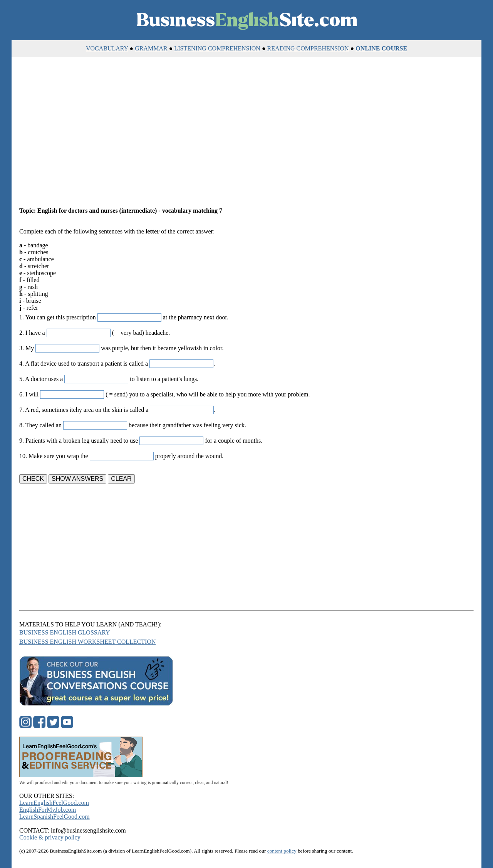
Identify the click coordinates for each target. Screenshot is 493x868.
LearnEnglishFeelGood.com (54, 803)
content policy (282, 851)
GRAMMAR (151, 48)
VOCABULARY (107, 48)
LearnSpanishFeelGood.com (54, 817)
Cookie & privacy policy (50, 837)
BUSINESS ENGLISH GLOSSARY (65, 632)
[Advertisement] (246, 133)
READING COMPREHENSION (308, 48)
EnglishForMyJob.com (48, 810)
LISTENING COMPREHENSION (217, 48)
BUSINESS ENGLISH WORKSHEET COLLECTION (88, 642)
